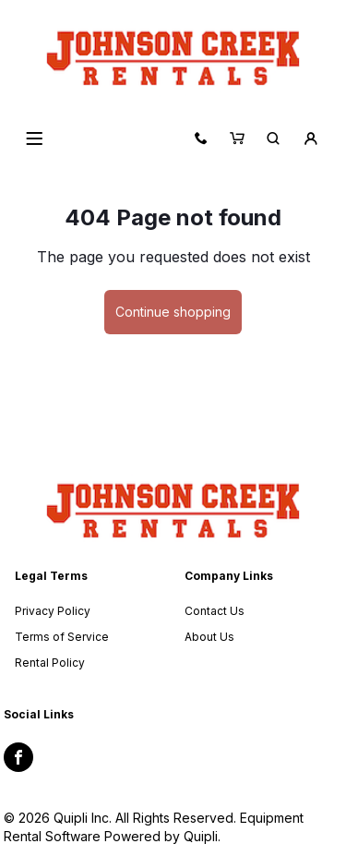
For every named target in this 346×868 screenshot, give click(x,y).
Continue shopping (173, 312)
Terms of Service (62, 637)
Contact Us (215, 611)
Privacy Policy (53, 611)
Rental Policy (50, 663)
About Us (209, 637)
